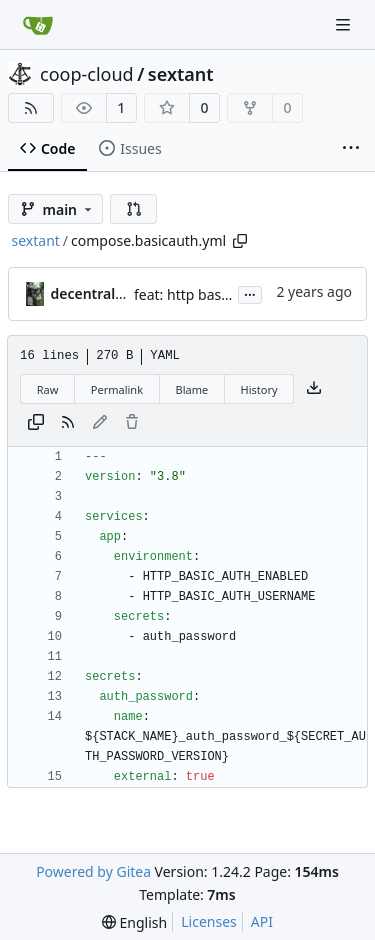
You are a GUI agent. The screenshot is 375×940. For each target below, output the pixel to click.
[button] (134, 209)
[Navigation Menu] (345, 24)
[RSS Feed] (31, 108)
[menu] (134, 922)
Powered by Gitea (93, 871)
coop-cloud (87, 74)
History (259, 389)
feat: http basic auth (199, 294)
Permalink (117, 389)
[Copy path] (240, 241)
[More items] (351, 149)
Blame (191, 389)
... (250, 293)
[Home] (38, 25)
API (262, 921)
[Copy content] (36, 423)
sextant (181, 74)
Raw (48, 389)
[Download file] (314, 389)
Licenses (209, 921)
